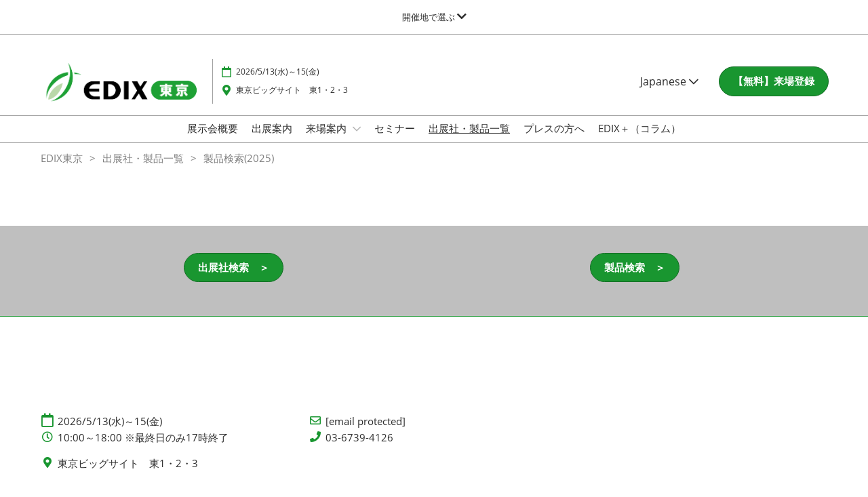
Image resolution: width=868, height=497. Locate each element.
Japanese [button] (669, 81)
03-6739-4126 (359, 438)
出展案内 (272, 128)
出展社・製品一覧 (469, 128)
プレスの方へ (554, 128)
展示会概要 (213, 128)
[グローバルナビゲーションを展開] (434, 17)
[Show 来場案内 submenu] (357, 129)
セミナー (395, 128)
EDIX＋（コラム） (639, 128)
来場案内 (328, 128)
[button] (774, 81)
